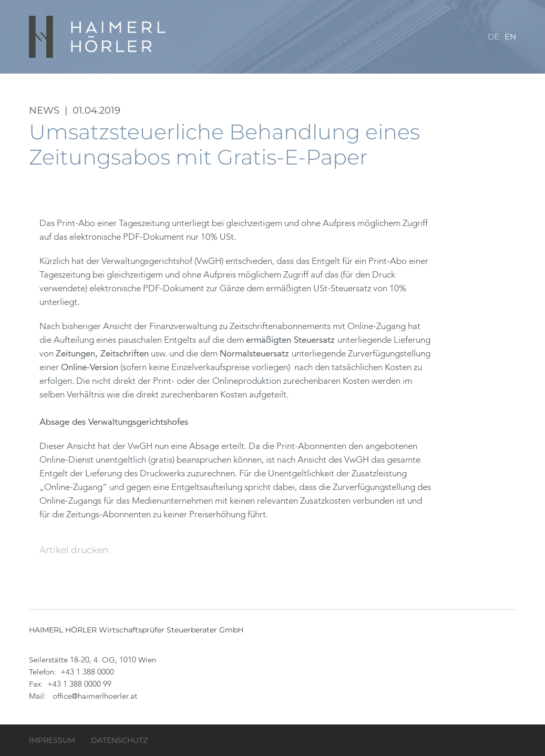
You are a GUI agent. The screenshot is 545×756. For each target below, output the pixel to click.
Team (363, 79)
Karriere (406, 79)
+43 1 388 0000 (87, 673)
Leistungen (314, 79)
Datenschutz (119, 740)
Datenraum (251, 79)
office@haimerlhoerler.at (95, 697)
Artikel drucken (74, 550)
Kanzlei (196, 79)
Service (455, 79)
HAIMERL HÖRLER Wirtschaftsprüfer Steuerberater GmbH (98, 37)
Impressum (52, 740)
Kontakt (198, 121)
